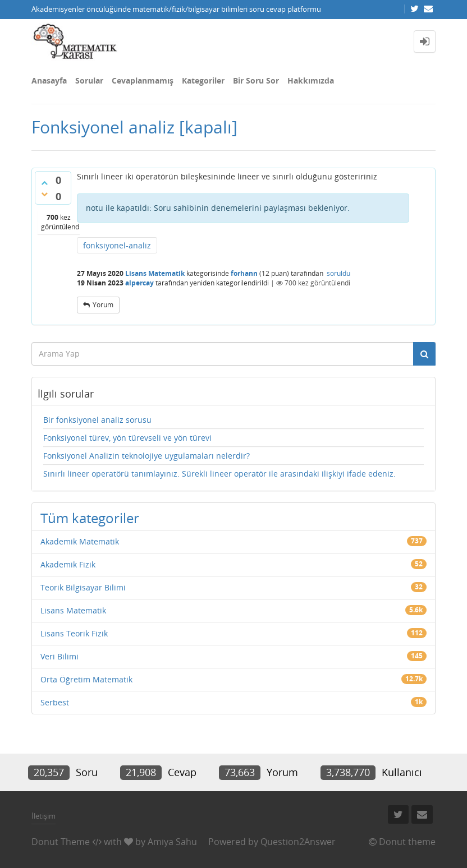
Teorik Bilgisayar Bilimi (83, 587)
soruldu (338, 273)
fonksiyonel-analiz (117, 245)
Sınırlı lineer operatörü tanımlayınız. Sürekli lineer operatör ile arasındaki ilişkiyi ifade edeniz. (219, 474)
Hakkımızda (311, 80)
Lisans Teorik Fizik (74, 633)
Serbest (55, 702)
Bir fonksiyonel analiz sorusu (97, 420)
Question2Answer (298, 842)
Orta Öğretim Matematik (86, 679)
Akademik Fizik (68, 564)
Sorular (89, 80)
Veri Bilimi (59, 656)
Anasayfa (49, 80)
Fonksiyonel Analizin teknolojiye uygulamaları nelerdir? (146, 456)
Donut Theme (61, 842)
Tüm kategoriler (90, 518)
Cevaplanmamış (143, 80)
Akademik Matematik (80, 541)
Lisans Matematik (155, 273)
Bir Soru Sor (256, 80)
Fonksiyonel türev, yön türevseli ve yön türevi (127, 438)
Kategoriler (203, 80)
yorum (103, 305)
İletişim (44, 816)
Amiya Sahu (172, 842)
